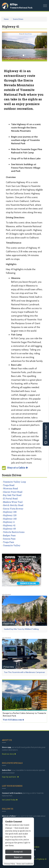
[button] (5, 46)
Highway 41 (9, 525)
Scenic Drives (18, 19)
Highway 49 (9, 529)
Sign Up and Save (10, 777)
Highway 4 (9, 522)
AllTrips (14, 4)
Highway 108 (10, 512)
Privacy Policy (10, 864)
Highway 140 (10, 519)
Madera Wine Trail (13, 502)
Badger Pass (9, 535)
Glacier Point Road (13, 492)
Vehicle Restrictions (14, 532)
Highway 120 (10, 515)
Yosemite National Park (21, 8)
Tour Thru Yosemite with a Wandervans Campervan (24, 672)
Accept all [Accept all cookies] (18, 852)
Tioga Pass (8, 542)
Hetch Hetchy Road (13, 505)
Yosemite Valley (12, 545)
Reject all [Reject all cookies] (18, 857)
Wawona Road (10, 488)
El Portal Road (10, 499)
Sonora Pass (9, 539)
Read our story (9, 754)
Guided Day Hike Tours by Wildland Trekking (21, 629)
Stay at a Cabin (17, 468)
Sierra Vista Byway (13, 509)
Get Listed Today (10, 800)
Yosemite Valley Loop (14, 482)
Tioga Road (9, 485)
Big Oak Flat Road (12, 495)
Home (6, 19)
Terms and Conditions (25, 864)
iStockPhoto (28, 34)
